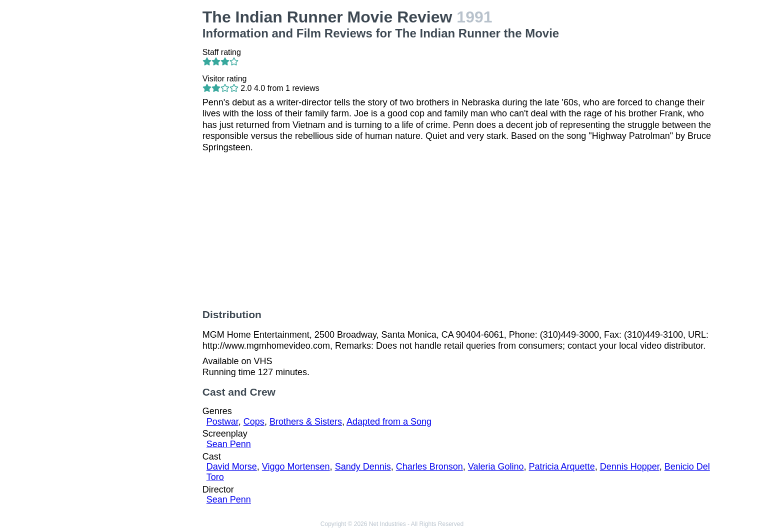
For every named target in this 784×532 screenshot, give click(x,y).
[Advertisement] (136, 158)
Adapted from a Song (389, 422)
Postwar (222, 422)
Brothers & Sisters (306, 422)
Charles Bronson (429, 467)
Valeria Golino (496, 467)
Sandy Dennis (363, 467)
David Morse (232, 467)
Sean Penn (229, 444)
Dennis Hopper (630, 467)
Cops (254, 422)
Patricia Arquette (562, 467)
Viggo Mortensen (296, 467)
